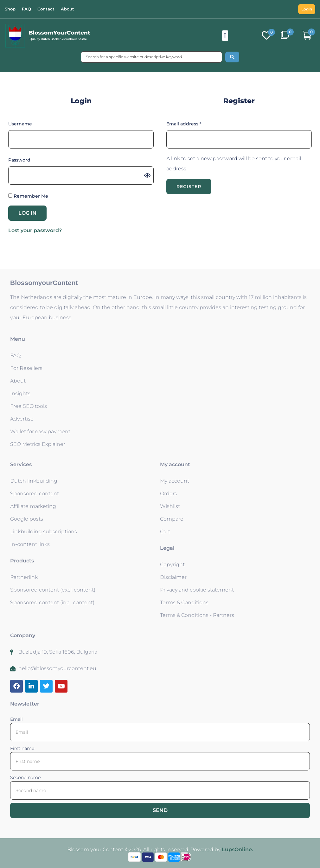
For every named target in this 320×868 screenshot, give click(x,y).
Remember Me (28, 196)
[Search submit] (232, 57)
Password (19, 160)
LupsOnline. (237, 849)
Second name (25, 777)
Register (189, 187)
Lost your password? (35, 230)
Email (16, 719)
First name (22, 748)
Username (20, 124)
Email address (184, 124)
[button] (225, 36)
